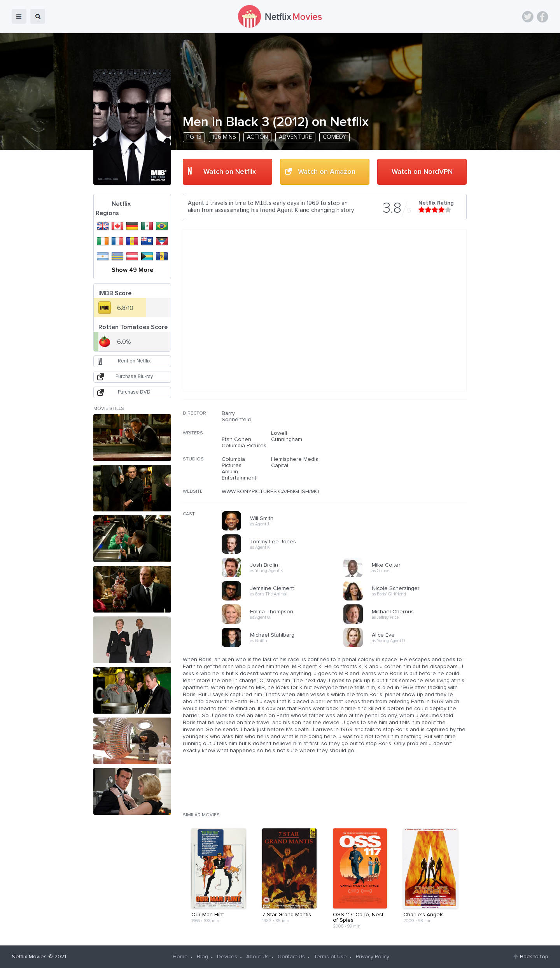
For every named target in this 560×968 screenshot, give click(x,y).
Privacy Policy (373, 957)
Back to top (534, 957)
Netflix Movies (29, 957)
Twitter (528, 17)
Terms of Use (330, 957)
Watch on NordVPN (422, 172)
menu (19, 16)
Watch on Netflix (230, 172)
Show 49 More (132, 270)
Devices (227, 957)
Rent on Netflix (134, 361)
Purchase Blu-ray (134, 377)
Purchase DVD (134, 392)
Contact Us (291, 957)
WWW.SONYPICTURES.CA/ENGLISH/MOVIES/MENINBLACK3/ (296, 492)
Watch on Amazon (327, 172)
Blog (202, 957)
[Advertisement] (408, 460)
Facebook (542, 17)
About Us (257, 957)
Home (180, 957)
